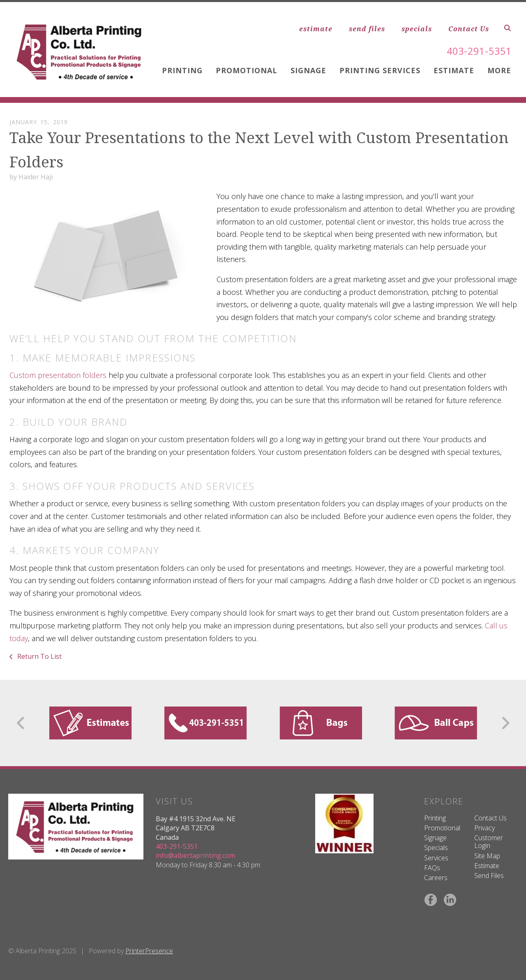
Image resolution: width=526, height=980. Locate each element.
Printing (182, 70)
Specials (436, 848)
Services (436, 858)
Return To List (39, 656)
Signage (308, 70)
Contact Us (469, 29)
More (499, 70)
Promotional (247, 70)
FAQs (432, 868)
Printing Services (380, 70)
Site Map (487, 856)
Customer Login (489, 842)
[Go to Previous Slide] (21, 723)
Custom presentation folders (58, 375)
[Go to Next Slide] (505, 723)
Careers (436, 878)
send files (367, 29)
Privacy (484, 828)
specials (417, 29)
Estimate (454, 70)
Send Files (489, 876)
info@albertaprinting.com (195, 855)
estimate (316, 29)
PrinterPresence (149, 951)
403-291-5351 (477, 51)
